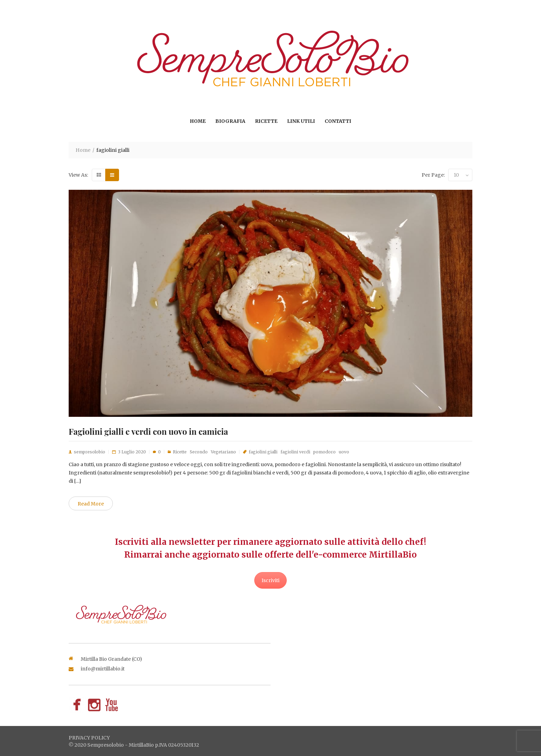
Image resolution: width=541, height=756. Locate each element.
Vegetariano (223, 452)
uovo (344, 452)
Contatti (338, 121)
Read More (91, 504)
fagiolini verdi (295, 452)
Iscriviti (270, 580)
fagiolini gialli (263, 452)
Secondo (199, 452)
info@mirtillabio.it (103, 669)
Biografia (230, 121)
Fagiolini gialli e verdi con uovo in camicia (148, 431)
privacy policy (89, 738)
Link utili (301, 121)
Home (198, 121)
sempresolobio (90, 452)
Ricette (266, 121)
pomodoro (324, 452)
